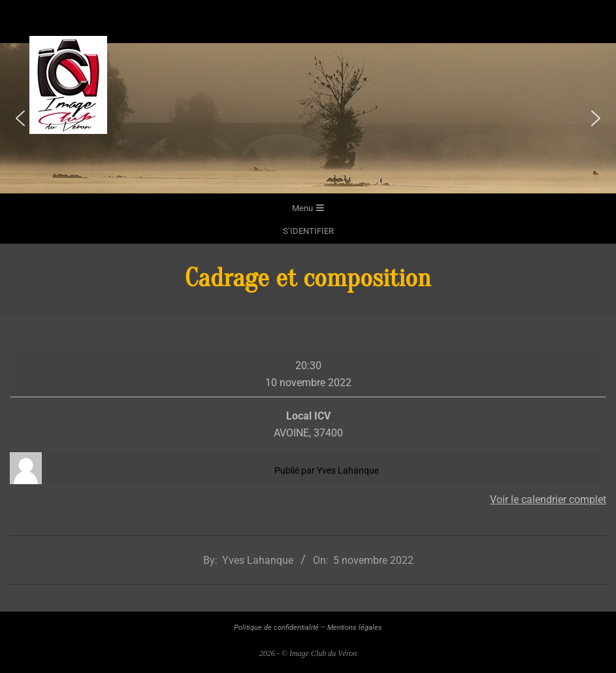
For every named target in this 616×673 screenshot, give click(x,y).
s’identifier (308, 231)
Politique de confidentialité (276, 628)
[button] (20, 118)
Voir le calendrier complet (548, 500)
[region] (308, 118)
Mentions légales (355, 628)
